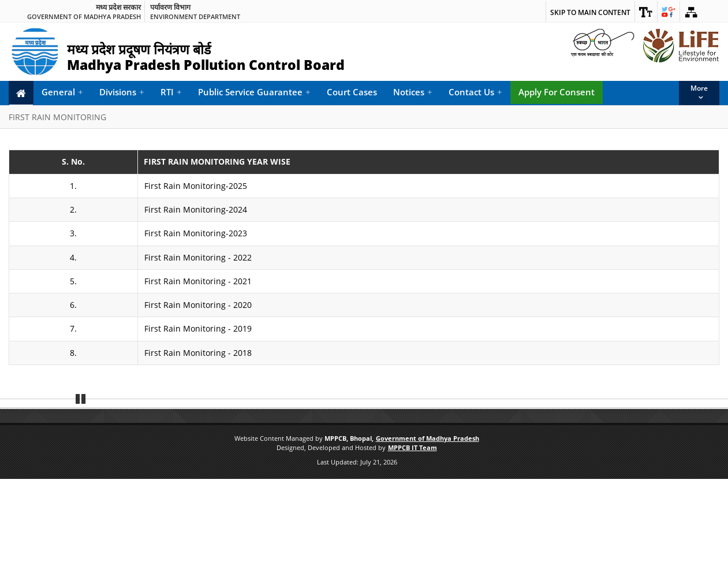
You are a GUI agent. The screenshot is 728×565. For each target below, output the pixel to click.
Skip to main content (590, 12)
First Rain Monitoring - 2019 (198, 328)
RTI (171, 92)
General (62, 92)
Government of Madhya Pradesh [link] (84, 16)
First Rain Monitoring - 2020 (198, 305)
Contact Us (475, 92)
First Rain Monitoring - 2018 (198, 353)
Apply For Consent (557, 92)
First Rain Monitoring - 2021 (198, 281)
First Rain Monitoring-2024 (196, 209)
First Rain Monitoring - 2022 (198, 257)
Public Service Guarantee (254, 92)
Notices (413, 92)
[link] (646, 12)
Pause (81, 483)
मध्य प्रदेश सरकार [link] (118, 8)
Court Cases (352, 92)
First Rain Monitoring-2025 (196, 186)
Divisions (122, 92)
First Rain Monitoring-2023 (196, 233)
